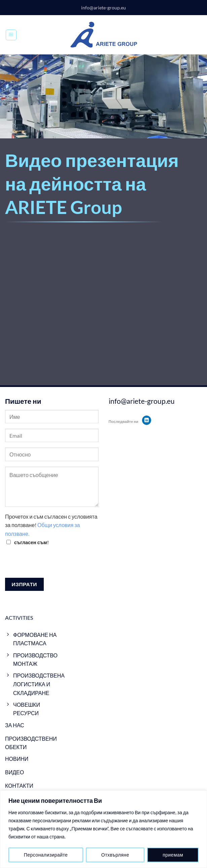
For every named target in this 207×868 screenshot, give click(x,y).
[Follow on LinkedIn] (147, 420)
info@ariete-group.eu (103, 8)
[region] (103, 829)
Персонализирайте (46, 855)
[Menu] (11, 35)
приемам (173, 855)
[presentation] (56, 565)
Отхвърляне (115, 855)
